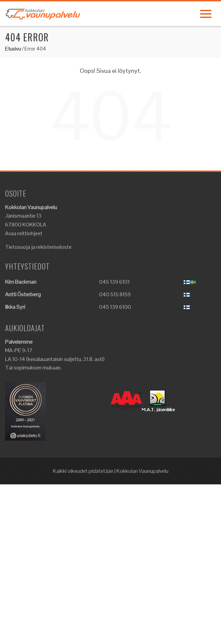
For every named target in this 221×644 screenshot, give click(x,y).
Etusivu (13, 49)
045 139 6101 (114, 282)
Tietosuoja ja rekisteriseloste (38, 247)
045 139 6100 (115, 307)
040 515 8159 (115, 294)
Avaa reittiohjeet (24, 233)
